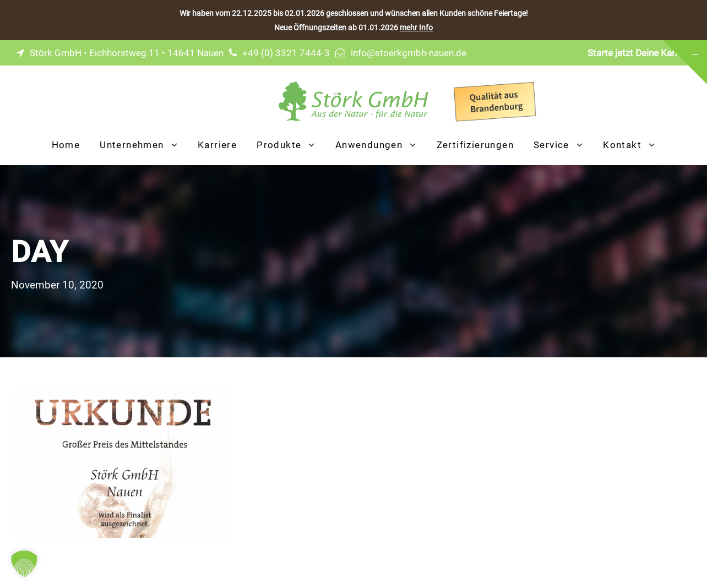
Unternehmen (132, 145)
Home (66, 145)
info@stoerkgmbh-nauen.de (409, 53)
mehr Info (416, 28)
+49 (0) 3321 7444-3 (286, 53)
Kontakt (622, 145)
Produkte (279, 145)
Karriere (217, 145)
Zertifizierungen (475, 145)
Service (551, 145)
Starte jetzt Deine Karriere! (642, 53)
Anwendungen (369, 145)
